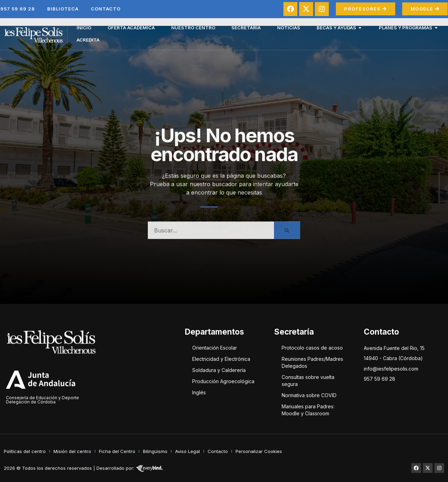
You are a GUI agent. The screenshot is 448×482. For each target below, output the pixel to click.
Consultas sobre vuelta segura (308, 381)
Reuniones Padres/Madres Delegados (312, 362)
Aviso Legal (187, 451)
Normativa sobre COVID (309, 395)
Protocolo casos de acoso (312, 348)
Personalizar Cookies (259, 451)
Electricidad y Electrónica (221, 359)
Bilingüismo (155, 451)
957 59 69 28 (18, 9)
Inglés (199, 392)
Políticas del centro (25, 451)
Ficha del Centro (117, 451)
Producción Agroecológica (223, 381)
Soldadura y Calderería (219, 370)
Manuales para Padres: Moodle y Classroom (308, 410)
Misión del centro (72, 451)
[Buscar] (287, 233)
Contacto (106, 9)
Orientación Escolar (215, 348)
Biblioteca (63, 9)
